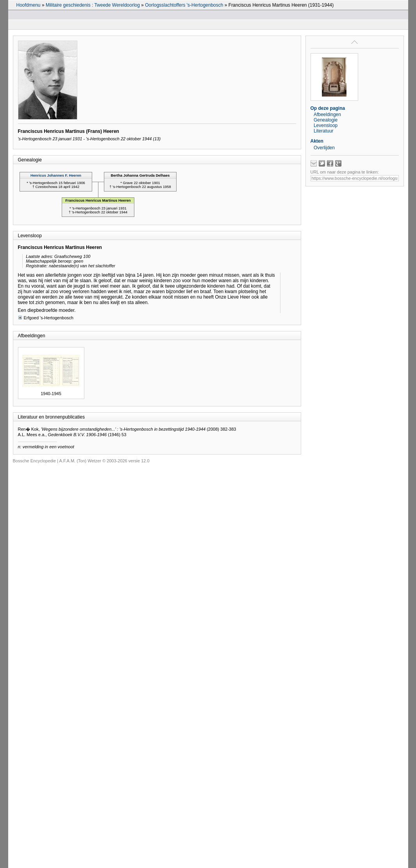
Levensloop (326, 125)
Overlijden (324, 148)
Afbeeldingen (327, 115)
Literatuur (324, 131)
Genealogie (326, 120)
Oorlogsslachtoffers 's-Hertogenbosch (184, 5)
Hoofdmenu (29, 5)
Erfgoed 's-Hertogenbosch (46, 318)
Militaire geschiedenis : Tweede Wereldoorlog (93, 5)
